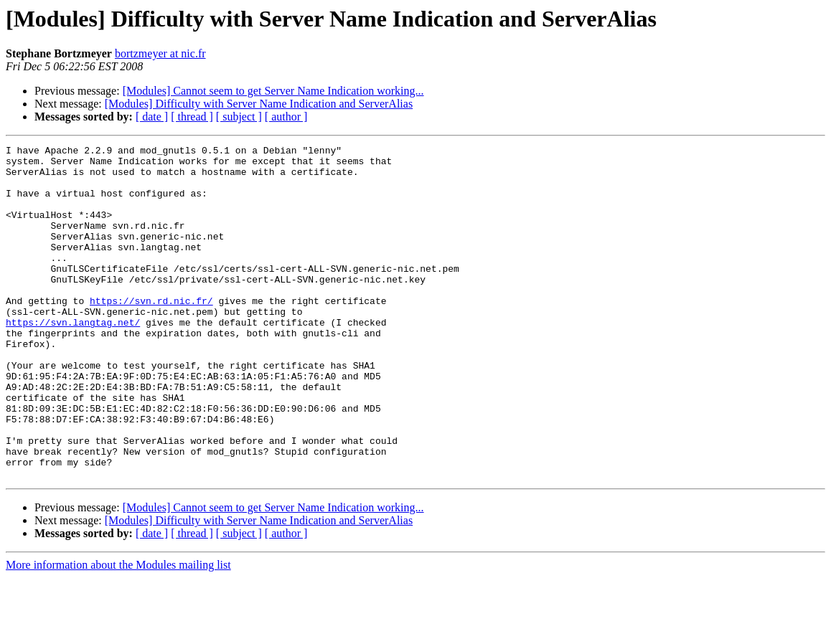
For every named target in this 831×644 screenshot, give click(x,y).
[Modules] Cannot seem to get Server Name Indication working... (273, 91)
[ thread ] (192, 117)
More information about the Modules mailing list (118, 631)
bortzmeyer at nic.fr (160, 53)
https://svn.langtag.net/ (73, 359)
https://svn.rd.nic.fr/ (151, 333)
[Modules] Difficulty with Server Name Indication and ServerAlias (259, 104)
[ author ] (286, 117)
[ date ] (152, 117)
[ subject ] (239, 117)
